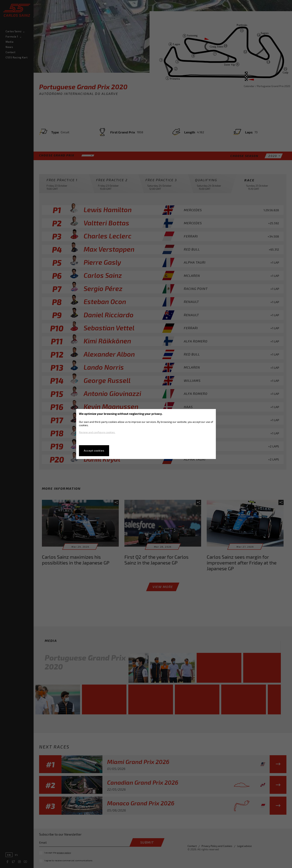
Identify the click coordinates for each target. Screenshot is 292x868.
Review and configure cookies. (97, 432)
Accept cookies (94, 450)
